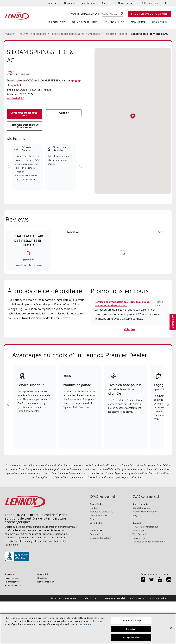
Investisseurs (89, 3)
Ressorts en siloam (115, 34)
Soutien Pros (96, 534)
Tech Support (139, 534)
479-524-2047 (15, 98)
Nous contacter (127, 3)
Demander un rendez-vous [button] (25, 114)
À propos (53, 3)
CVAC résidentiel (102, 497)
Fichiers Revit (139, 538)
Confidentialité (137, 598)
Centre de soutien (99, 515)
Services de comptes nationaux (149, 542)
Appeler (64, 113)
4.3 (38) (19, 85)
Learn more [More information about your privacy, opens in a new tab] (85, 626)
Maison (9, 34)
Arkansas (94, 34)
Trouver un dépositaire (149, 14)
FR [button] (165, 3)
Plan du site (91, 598)
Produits (94, 508)
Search (163, 22)
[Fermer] (171, 630)
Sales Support (140, 530)
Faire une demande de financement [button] (25, 126)
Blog (92, 519)
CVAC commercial (146, 497)
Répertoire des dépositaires (67, 34)
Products (58, 22)
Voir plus (130, 329)
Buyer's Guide (85, 22)
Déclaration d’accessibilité (113, 598)
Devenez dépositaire (100, 538)
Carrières (107, 3)
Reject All (131, 630)
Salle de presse (150, 3)
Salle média (96, 523)
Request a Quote (141, 508)
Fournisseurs (12, 582)
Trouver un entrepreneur (145, 527)
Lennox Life (115, 22)
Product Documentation (145, 512)
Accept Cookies (131, 639)
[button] (133, 116)
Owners (139, 22)
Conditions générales (159, 598)
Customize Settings (131, 622)
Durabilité (70, 3)
